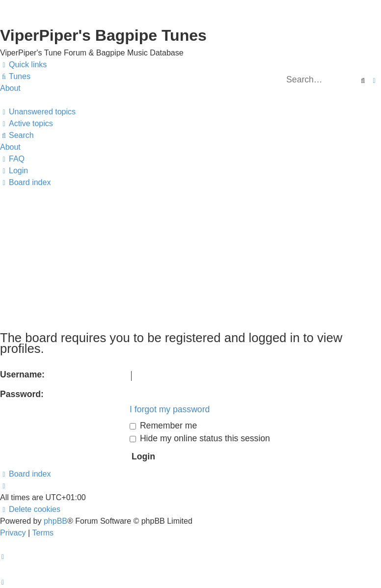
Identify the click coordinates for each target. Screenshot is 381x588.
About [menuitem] (10, 88)
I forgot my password (170, 409)
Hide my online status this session (200, 438)
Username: (22, 374)
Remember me (163, 426)
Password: (22, 394)
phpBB (55, 521)
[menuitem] (15, 77)
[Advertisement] (190, 257)
